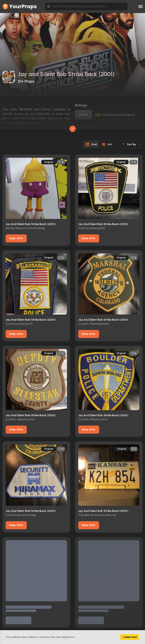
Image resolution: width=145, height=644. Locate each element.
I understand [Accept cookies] (130, 637)
